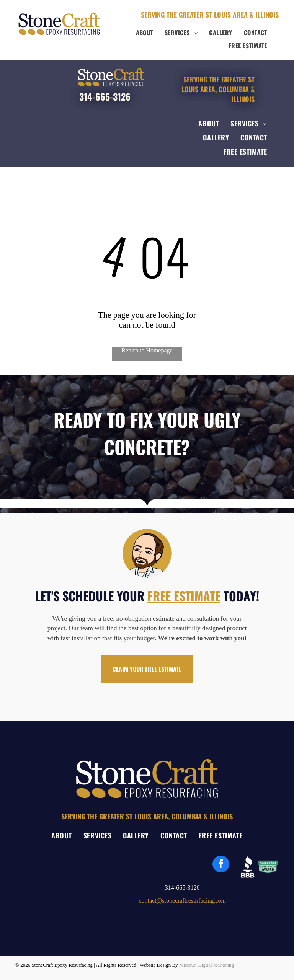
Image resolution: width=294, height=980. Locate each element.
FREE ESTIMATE (184, 596)
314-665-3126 (105, 96)
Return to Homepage (147, 350)
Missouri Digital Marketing (207, 965)
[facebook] (221, 865)
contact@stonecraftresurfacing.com (182, 901)
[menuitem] (145, 33)
